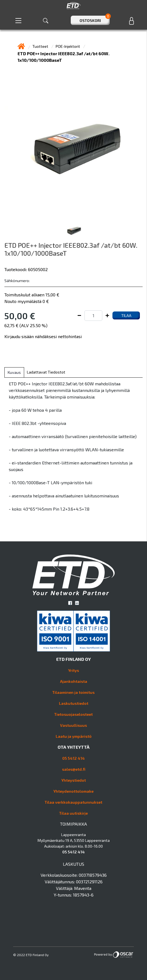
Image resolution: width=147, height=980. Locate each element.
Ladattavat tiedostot (46, 372)
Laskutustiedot (74, 703)
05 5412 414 (73, 758)
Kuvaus (14, 372)
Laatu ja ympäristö (74, 736)
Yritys (74, 670)
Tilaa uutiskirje (73, 813)
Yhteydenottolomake (73, 791)
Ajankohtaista (74, 681)
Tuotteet (41, 46)
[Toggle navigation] (18, 20)
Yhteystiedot (74, 780)
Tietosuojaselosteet (73, 714)
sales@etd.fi (74, 769)
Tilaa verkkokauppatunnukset (73, 802)
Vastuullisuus (73, 725)
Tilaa (126, 315)
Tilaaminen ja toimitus (73, 692)
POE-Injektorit (68, 46)
